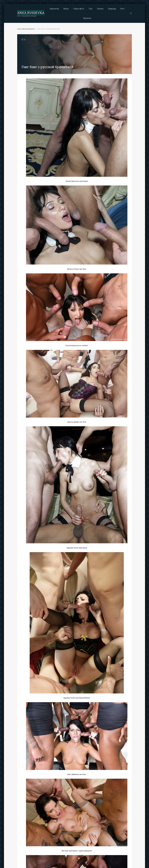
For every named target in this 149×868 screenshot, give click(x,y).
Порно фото (79, 9)
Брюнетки (54, 9)
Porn (122, 9)
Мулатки (87, 18)
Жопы (66, 9)
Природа (112, 9)
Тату (90, 9)
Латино (100, 9)
